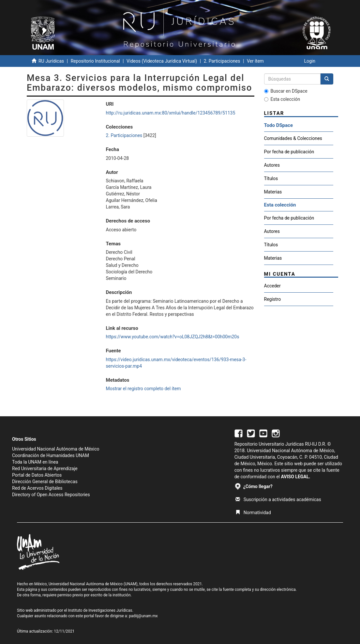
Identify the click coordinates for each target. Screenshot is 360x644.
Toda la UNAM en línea (35, 462)
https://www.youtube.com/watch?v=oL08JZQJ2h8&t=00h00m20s (173, 337)
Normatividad (253, 513)
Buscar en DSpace (286, 91)
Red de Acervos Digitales (37, 488)
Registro (273, 299)
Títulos (271, 178)
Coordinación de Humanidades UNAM (51, 455)
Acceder (272, 286)
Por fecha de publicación (289, 152)
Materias (273, 192)
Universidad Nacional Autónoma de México (56, 449)
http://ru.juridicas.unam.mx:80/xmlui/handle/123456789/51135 (171, 113)
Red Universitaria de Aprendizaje (45, 468)
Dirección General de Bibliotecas (45, 482)
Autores (272, 165)
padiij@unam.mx (143, 616)
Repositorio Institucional (95, 61)
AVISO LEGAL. (295, 477)
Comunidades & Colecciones (293, 138)
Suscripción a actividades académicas (278, 499)
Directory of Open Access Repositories (51, 495)
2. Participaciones (222, 61)
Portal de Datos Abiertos (37, 475)
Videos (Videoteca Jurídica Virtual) (162, 61)
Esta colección (282, 99)
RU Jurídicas (51, 61)
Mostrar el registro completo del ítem (143, 389)
